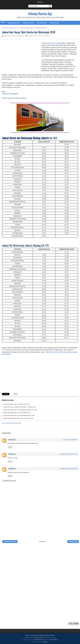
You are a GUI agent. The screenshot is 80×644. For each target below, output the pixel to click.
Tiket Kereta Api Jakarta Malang (14, 98)
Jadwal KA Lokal (28, 23)
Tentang (41, 635)
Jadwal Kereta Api (14, 23)
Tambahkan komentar (9, 480)
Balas (10, 447)
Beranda (40, 2)
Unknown (12, 440)
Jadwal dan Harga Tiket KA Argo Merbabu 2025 (17, 413)
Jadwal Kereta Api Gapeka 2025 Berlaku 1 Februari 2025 (20, 407)
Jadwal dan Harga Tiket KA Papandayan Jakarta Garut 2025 (20, 410)
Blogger (45, 642)
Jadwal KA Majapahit (10, 94)
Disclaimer (47, 635)
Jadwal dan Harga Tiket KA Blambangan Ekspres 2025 (19, 415)
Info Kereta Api (42, 23)
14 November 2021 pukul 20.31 (69, 454)
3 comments (46, 36)
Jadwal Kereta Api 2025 (13, 28)
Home (3, 22)
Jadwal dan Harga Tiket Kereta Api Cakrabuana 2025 (18, 418)
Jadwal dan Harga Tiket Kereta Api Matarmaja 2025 (29, 32)
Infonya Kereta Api (40, 14)
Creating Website (38, 640)
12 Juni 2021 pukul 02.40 (70, 440)
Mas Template (54, 640)
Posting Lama (73, 542)
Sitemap (52, 635)
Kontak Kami (35, 635)
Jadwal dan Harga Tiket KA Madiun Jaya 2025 (17, 404)
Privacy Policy (54, 23)
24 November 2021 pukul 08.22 (69, 469)
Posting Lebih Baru (10, 542)
